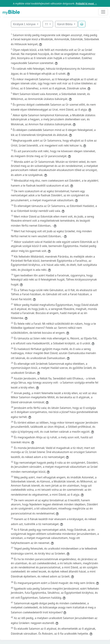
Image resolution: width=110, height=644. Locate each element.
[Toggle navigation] (103, 12)
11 (47, 24)
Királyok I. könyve (25, 24)
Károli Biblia (65, 24)
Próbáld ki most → (86, 4)
